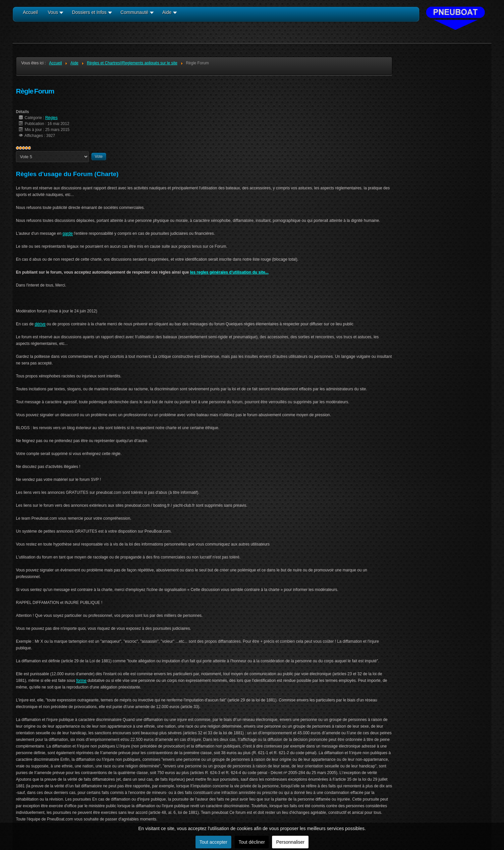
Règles (51, 118)
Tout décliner (252, 842)
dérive (40, 324)
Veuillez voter (16, 151)
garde (68, 233)
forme (81, 681)
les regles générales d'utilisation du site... (229, 272)
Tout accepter (213, 842)
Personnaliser (290, 842)
